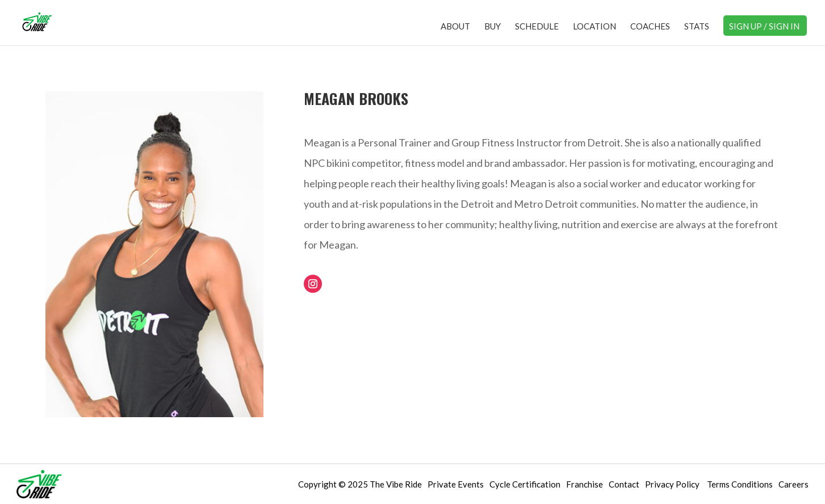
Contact (624, 484)
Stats (697, 27)
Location (594, 27)
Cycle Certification (525, 484)
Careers (793, 484)
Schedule (537, 27)
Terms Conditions (740, 484)
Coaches (650, 27)
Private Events (456, 484)
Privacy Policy (673, 484)
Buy (493, 27)
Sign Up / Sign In (764, 27)
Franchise (585, 484)
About (455, 27)
